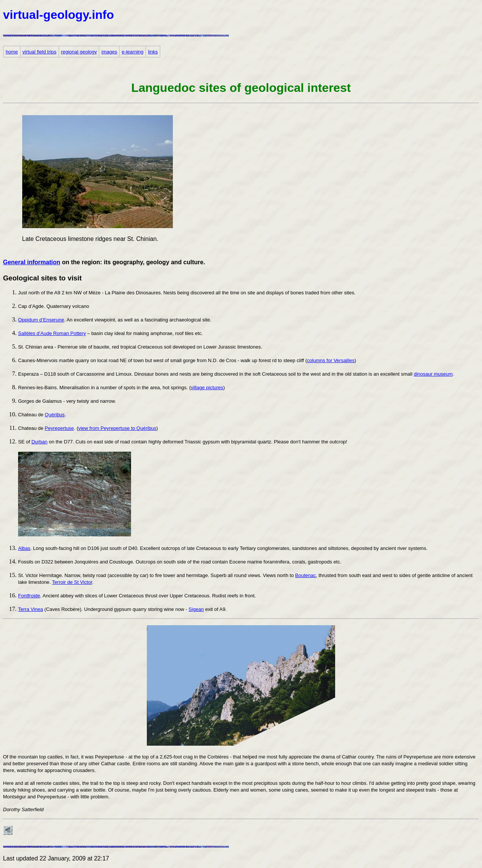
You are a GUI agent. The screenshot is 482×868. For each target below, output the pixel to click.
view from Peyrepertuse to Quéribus (117, 428)
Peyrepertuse (59, 428)
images (109, 52)
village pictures (207, 388)
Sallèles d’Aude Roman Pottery (52, 333)
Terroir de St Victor (72, 582)
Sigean (196, 609)
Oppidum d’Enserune (41, 320)
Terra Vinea (31, 609)
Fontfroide (29, 596)
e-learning (133, 52)
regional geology (79, 52)
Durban (39, 442)
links (153, 52)
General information (32, 262)
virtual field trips (40, 52)
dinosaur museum (433, 374)
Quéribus (55, 415)
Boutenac (306, 575)
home (12, 52)
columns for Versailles (331, 360)
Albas (24, 548)
